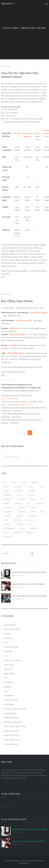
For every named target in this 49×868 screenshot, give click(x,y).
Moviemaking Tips (11, 700)
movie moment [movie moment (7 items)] (8, 512)
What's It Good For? (12, 735)
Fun (6, 656)
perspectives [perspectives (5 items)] (32, 516)
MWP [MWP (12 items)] (33, 512)
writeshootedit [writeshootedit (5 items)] (17, 533)
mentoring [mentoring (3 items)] (22, 508)
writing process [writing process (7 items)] (8, 537)
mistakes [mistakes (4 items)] (33, 508)
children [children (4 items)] (31, 487)
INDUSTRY (8, 669)
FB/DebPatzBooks (26, 405)
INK (6, 678)
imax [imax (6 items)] (28, 503)
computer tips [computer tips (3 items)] (19, 491)
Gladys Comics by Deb (12, 660)
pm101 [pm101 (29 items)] (6, 520)
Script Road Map (10, 713)
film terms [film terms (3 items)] (33, 499)
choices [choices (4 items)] (41, 487)
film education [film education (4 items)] (8, 499)
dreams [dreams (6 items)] (19, 495)
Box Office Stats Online (17, 301)
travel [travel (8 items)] (23, 528)
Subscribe (41, 457)
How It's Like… (9, 665)
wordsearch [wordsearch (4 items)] (33, 528)
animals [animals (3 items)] (14, 483)
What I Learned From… (13, 731)
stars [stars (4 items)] (30, 524)
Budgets (7, 634)
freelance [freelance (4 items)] (6, 503)
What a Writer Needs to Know (15, 726)
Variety (17, 134)
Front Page (8, 651)
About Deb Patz (10, 625)
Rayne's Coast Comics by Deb (15, 709)
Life (6, 691)
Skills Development (11, 718)
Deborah (8, 4)
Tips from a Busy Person (13, 722)
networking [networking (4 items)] (7, 516)
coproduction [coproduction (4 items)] (7, 495)
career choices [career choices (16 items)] (19, 487)
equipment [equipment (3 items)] (30, 495)
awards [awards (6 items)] (24, 483)
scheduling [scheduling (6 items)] (7, 524)
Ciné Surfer (8, 638)
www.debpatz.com (9, 399)
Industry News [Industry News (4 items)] (40, 503)
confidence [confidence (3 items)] (32, 491)
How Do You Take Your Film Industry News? (20, 75)
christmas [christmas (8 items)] (6, 491)
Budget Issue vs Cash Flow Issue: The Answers (30, 572)
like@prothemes (24, 863)
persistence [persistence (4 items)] (19, 516)
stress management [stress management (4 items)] (9, 528)
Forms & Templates (11, 647)
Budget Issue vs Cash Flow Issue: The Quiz (28, 584)
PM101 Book (9, 704)
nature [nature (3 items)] (42, 512)
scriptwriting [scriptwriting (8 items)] (19, 524)
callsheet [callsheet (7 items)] (6, 487)
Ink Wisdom (9, 682)
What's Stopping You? (12, 740)
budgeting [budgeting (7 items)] (35, 483)
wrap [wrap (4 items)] (5, 533)
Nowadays (8, 861)
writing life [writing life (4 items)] (30, 533)
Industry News (10, 674)
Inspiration (8, 687)
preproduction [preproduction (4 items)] (18, 520)
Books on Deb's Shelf (12, 629)
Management (9, 696)
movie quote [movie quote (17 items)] (22, 512)
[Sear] (32, 553)
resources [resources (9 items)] (30, 520)
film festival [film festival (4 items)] (21, 499)
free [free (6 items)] (43, 499)
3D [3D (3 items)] (5, 483)
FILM (6, 643)
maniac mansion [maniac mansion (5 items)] (8, 508)
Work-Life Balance (11, 744)
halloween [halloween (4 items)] (18, 503)
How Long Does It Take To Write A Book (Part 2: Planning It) (30, 596)
